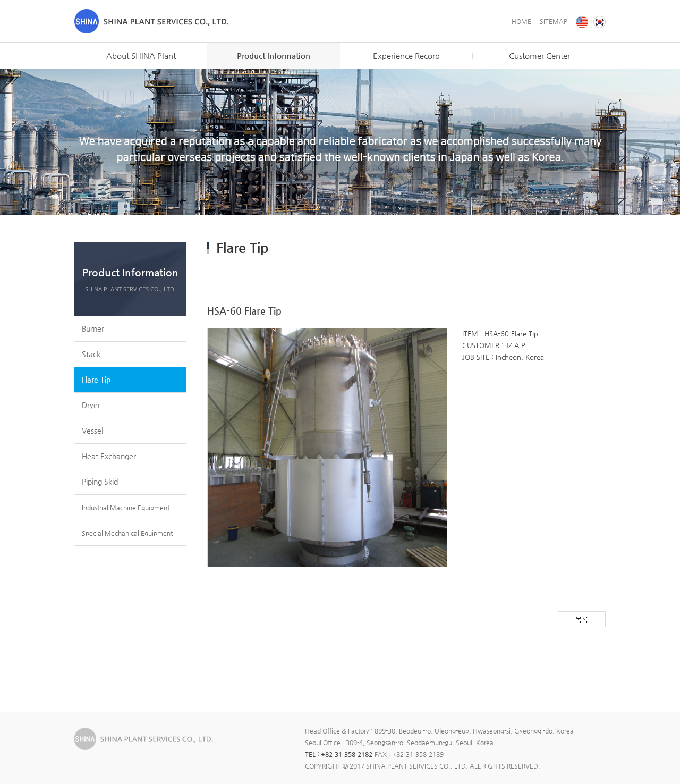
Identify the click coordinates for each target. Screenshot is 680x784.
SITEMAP (554, 21)
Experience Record (406, 56)
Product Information (274, 56)
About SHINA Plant (141, 56)
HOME (521, 21)
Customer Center (539, 56)
